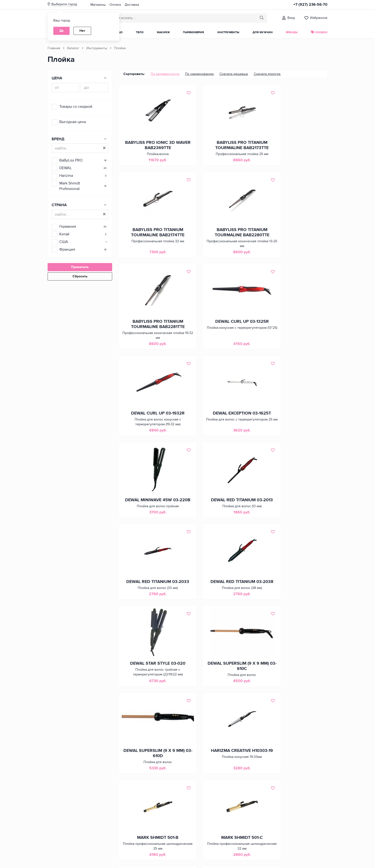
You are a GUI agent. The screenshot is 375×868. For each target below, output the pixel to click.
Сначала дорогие (267, 74)
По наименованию (199, 74)
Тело (140, 32)
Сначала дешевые (234, 74)
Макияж (163, 32)
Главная (54, 48)
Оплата (115, 5)
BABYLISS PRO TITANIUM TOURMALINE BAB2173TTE (223, 146)
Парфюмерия (193, 32)
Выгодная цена (73, 122)
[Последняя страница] (251, 827)
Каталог (73, 48)
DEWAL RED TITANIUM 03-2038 (295, 422)
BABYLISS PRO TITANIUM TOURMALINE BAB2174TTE (295, 146)
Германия (68, 226)
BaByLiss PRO (71, 160)
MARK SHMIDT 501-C (295, 598)
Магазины (98, 5)
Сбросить (80, 276)
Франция (67, 249)
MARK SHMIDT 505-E (295, 686)
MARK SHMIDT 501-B (223, 598)
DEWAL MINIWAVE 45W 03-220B (295, 329)
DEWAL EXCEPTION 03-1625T (223, 329)
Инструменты (228, 32)
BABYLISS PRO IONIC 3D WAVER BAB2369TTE (152, 146)
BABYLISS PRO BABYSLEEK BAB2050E (295, 777)
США (64, 242)
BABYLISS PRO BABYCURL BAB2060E (223, 777)
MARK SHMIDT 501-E (152, 686)
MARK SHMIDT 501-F (223, 686)
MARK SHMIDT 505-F (152, 775)
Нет (82, 31)
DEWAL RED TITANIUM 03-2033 (223, 422)
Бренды (292, 32)
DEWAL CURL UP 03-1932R (152, 326)
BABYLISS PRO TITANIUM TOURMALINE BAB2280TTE (152, 235)
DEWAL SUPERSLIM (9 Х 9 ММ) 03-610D (295, 511)
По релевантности (165, 74)
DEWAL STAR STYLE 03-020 (152, 509)
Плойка (120, 48)
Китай (64, 234)
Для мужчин (263, 32)
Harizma (66, 176)
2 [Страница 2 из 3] (224, 826)
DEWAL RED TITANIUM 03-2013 (152, 422)
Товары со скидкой (76, 107)
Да (61, 31)
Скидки (319, 32)
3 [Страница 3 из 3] (231, 826)
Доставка (132, 5)
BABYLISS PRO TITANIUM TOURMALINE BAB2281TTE (223, 235)
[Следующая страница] (238, 827)
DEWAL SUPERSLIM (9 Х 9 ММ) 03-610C (223, 511)
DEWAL (66, 168)
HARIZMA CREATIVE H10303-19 (152, 600)
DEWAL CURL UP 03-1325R (295, 232)
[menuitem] (165, 74)
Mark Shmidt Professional (70, 186)
